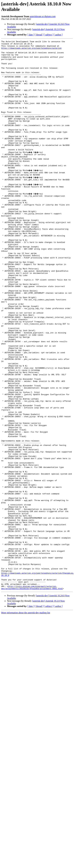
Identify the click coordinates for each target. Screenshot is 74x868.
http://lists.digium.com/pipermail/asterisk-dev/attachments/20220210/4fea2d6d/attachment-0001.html (32, 694)
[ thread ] (39, 35)
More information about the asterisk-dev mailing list (26, 720)
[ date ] (31, 35)
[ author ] (58, 35)
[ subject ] (49, 35)
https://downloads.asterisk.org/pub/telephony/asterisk (31, 50)
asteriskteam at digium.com (43, 16)
